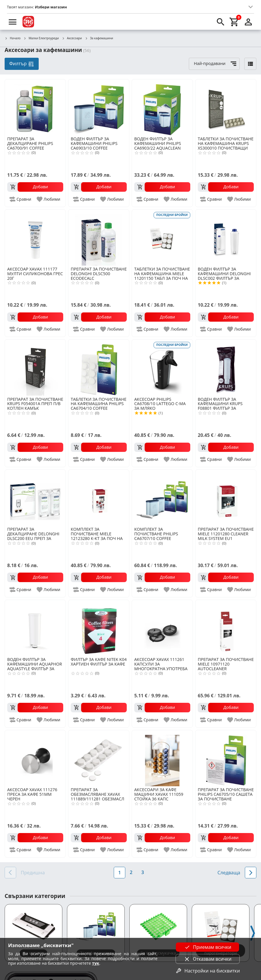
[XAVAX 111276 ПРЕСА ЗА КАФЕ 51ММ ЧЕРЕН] (35, 758)
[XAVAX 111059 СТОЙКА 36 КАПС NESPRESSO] (162, 758)
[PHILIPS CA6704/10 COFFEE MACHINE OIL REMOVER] (99, 368)
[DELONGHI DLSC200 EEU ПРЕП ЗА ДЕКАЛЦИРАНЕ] (35, 498)
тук (96, 963)
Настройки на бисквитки (208, 971)
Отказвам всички (208, 959)
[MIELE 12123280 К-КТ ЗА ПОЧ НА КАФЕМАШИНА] (99, 498)
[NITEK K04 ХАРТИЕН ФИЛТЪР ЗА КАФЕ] (99, 628)
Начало (13, 38)
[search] (221, 22)
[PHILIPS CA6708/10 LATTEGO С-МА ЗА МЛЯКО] (162, 368)
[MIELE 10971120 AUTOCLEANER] (226, 628)
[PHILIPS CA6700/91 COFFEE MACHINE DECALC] (35, 107)
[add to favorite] (49, 199)
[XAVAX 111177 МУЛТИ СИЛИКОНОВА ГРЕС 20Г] (35, 238)
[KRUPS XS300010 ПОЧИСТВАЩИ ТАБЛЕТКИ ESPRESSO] (226, 107)
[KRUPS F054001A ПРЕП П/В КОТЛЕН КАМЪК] (35, 368)
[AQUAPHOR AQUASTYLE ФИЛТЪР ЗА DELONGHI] (35, 628)
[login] (248, 22)
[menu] (13, 22)
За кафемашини (99, 38)
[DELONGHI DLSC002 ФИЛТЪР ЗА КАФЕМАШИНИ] (226, 238)
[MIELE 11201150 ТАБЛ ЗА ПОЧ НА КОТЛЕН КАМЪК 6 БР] (162, 238)
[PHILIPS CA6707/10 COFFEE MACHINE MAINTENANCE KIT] (162, 498)
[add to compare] (21, 199)
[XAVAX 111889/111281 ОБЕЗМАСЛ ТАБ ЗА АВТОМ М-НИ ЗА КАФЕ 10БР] (99, 758)
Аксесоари (72, 38)
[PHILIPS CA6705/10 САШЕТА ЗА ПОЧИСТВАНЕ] (226, 758)
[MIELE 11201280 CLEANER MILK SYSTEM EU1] (226, 498)
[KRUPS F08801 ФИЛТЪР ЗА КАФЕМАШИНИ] (226, 368)
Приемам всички (208, 947)
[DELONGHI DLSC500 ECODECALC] (99, 238)
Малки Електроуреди (41, 38)
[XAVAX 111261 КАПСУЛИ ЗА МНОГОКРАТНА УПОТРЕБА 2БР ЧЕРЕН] (162, 628)
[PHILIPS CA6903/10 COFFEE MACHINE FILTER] (99, 107)
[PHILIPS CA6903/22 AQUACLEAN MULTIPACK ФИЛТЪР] (162, 107)
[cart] (234, 22)
